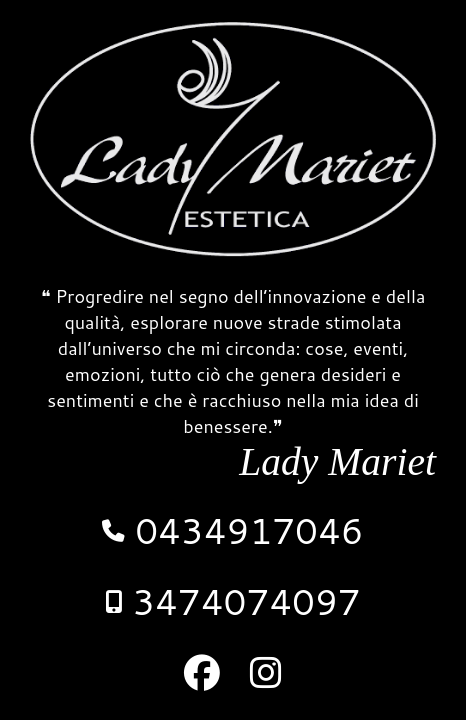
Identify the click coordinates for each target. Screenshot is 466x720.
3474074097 (232, 601)
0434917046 (232, 530)
